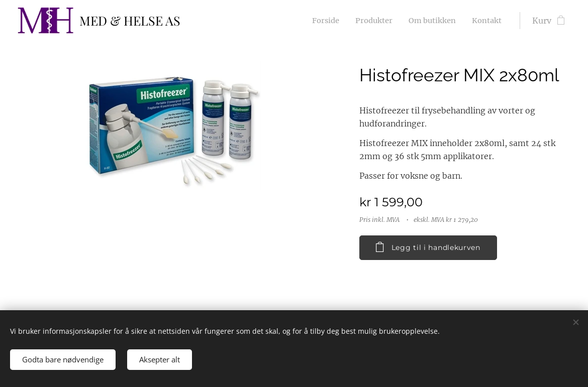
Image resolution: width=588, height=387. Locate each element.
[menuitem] (316, 21)
